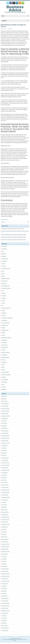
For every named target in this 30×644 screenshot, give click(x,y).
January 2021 (5, 542)
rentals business (4, 219)
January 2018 (5, 631)
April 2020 (4, 564)
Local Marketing (5, 323)
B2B (3, 251)
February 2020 (5, 569)
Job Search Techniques (7, 318)
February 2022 (5, 512)
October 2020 (5, 549)
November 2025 (5, 411)
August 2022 (5, 500)
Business (10, 29)
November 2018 (5, 606)
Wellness (4, 389)
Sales (3, 367)
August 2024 (5, 446)
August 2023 (5, 473)
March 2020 (5, 566)
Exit (3, 291)
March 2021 (5, 537)
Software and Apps (6, 375)
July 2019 (4, 586)
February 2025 (5, 431)
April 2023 (4, 480)
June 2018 (4, 618)
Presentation (5, 348)
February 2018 (5, 628)
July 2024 (4, 448)
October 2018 (5, 608)
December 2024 (5, 436)
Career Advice (5, 259)
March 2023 (5, 483)
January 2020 (5, 571)
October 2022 (5, 495)
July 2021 (4, 529)
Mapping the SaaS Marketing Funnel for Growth (13, 229)
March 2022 (5, 510)
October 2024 (5, 441)
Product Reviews (6, 352)
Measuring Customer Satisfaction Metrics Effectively (14, 237)
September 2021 (6, 524)
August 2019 (5, 584)
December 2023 (5, 463)
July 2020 (4, 557)
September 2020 (6, 552)
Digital (3, 276)
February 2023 (5, 485)
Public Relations (5, 357)
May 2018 (4, 621)
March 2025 (5, 428)
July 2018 (4, 616)
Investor (4, 315)
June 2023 (4, 475)
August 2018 (5, 613)
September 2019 (6, 581)
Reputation (4, 362)
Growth (3, 303)
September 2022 (6, 497)
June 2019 (4, 589)
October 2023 (5, 468)
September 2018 (6, 611)
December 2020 (5, 544)
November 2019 (5, 576)
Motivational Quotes (6, 338)
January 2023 (5, 488)
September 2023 (6, 470)
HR (3, 306)
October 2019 (5, 579)
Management (5, 325)
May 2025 (4, 426)
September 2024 (6, 443)
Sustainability (5, 380)
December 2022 (5, 490)
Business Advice (15, 8)
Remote (4, 360)
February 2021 (5, 539)
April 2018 (4, 623)
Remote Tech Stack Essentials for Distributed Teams (14, 240)
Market (3, 328)
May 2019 (4, 591)
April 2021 (4, 534)
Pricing (3, 350)
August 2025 (5, 418)
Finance (4, 293)
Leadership (4, 320)
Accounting (4, 246)
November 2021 (5, 520)
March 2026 (5, 401)
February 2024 (5, 458)
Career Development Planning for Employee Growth (14, 235)
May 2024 (4, 453)
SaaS (3, 365)
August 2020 (5, 554)
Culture (3, 264)
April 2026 (4, 399)
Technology (4, 382)
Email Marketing (5, 286)
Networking (4, 340)
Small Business (5, 372)
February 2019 (5, 598)
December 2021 (5, 517)
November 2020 (5, 547)
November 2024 (5, 438)
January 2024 (5, 460)
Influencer (4, 313)
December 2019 (5, 574)
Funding (4, 298)
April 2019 (4, 594)
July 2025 (4, 421)
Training (4, 387)
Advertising (4, 249)
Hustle (3, 311)
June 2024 (4, 451)
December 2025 (5, 409)
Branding (4, 254)
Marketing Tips (5, 330)
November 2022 (5, 492)
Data (3, 271)
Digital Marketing (6, 278)
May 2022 (4, 507)
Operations (4, 343)
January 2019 (5, 601)
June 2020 (4, 559)
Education (4, 283)
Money (3, 335)
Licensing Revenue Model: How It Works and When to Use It (15, 232)
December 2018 (5, 603)
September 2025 (6, 416)
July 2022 (4, 502)
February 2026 (5, 404)
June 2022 (4, 505)
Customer (4, 266)
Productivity (4, 355)
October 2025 (5, 414)
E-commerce (5, 281)
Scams (3, 370)
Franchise (4, 296)
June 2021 (4, 532)
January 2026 (5, 406)
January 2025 (5, 433)
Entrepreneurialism (6, 288)
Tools (3, 385)
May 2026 (4, 396)
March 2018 (5, 626)
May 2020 (4, 561)
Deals (3, 274)
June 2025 (4, 423)
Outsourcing (5, 345)
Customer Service (6, 269)
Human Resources (6, 308)
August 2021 (5, 527)
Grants (3, 301)
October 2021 (5, 522)
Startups (4, 377)
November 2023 (5, 465)
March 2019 (5, 596)
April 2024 (4, 455)
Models (3, 333)
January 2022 (5, 515)
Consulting (4, 261)
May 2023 (4, 478)
